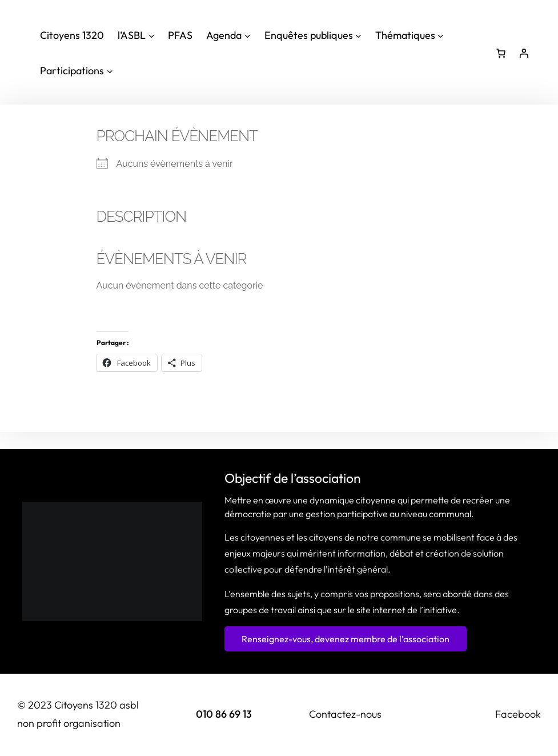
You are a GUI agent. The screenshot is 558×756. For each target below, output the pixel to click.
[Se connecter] (524, 53)
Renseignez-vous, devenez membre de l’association (346, 639)
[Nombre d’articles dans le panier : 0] (501, 53)
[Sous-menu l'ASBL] (136, 35)
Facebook (518, 714)
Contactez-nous (345, 714)
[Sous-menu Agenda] (228, 35)
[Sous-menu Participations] (76, 71)
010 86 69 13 (224, 714)
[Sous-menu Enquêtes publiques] (313, 35)
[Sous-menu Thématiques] (410, 35)
